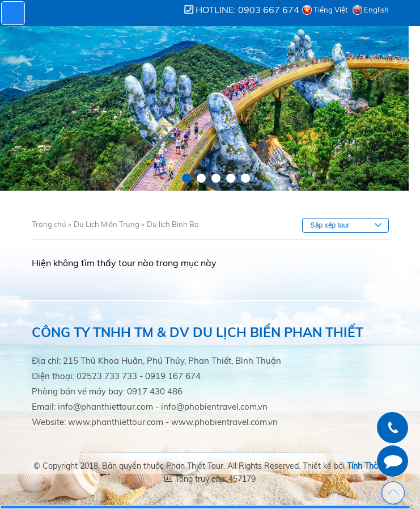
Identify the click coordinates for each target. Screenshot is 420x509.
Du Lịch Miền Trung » (109, 224)
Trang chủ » (52, 224)
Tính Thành (367, 466)
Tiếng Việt (331, 10)
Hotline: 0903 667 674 (247, 10)
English (376, 10)
